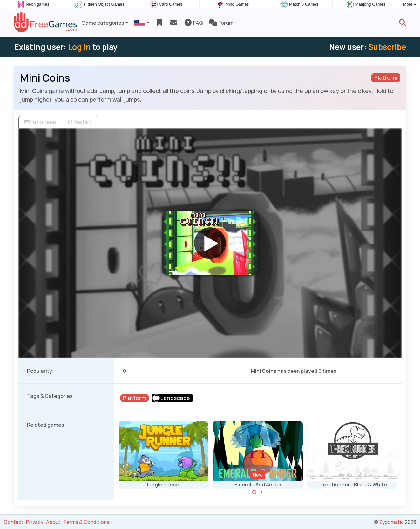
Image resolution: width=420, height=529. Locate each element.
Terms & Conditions (86, 522)
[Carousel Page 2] (261, 492)
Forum (221, 23)
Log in (79, 47)
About (53, 522)
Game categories (103, 23)
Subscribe (387, 47)
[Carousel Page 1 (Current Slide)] (254, 492)
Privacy (35, 522)
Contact (14, 522)
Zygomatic (391, 522)
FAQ (193, 23)
